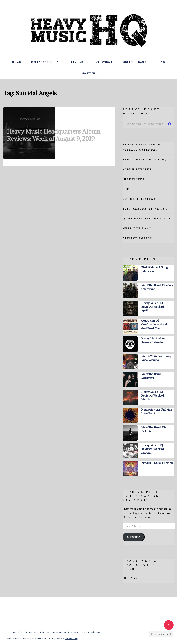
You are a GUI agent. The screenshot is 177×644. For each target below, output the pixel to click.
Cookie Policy (72, 638)
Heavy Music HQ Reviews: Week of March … (153, 396)
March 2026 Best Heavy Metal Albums (156, 358)
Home (16, 62)
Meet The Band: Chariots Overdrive (157, 287)
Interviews (103, 62)
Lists (161, 62)
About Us (88, 74)
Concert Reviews (139, 199)
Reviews (77, 62)
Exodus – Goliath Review (157, 463)
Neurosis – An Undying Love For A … (157, 411)
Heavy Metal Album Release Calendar (154, 340)
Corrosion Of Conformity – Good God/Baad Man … (154, 324)
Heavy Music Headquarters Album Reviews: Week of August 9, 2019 (54, 135)
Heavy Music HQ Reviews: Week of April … (153, 307)
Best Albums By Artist (145, 209)
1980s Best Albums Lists (147, 219)
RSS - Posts (130, 578)
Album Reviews (137, 170)
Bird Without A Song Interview (154, 269)
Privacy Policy (137, 238)
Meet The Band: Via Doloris (154, 429)
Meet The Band (134, 62)
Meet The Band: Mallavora (151, 376)
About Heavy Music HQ (145, 160)
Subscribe (134, 537)
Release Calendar (46, 62)
